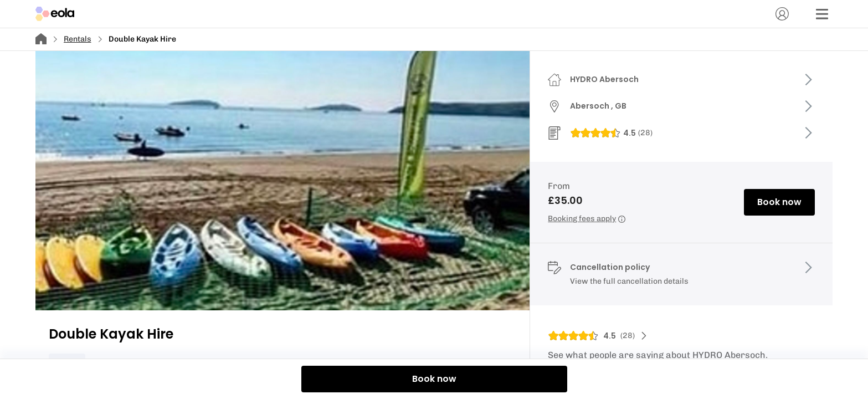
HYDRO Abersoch (604, 79)
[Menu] (822, 14)
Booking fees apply (587, 219)
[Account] (782, 14)
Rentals (78, 39)
